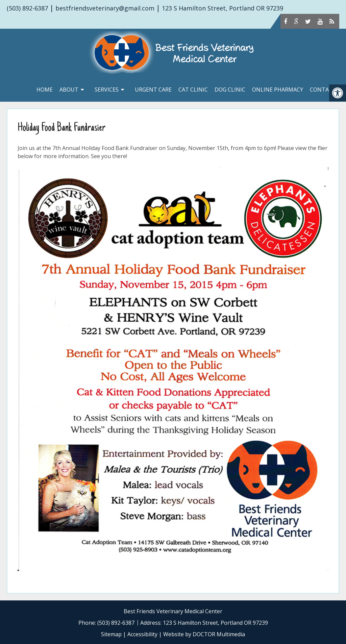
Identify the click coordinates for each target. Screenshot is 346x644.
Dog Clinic (230, 90)
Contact (323, 90)
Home (45, 90)
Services (107, 90)
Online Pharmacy (278, 90)
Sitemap (111, 634)
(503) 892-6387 (27, 8)
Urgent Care (153, 90)
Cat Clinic (193, 90)
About (69, 90)
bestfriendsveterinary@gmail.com (105, 8)
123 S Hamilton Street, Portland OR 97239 (223, 8)
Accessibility (142, 634)
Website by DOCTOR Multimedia (204, 634)
